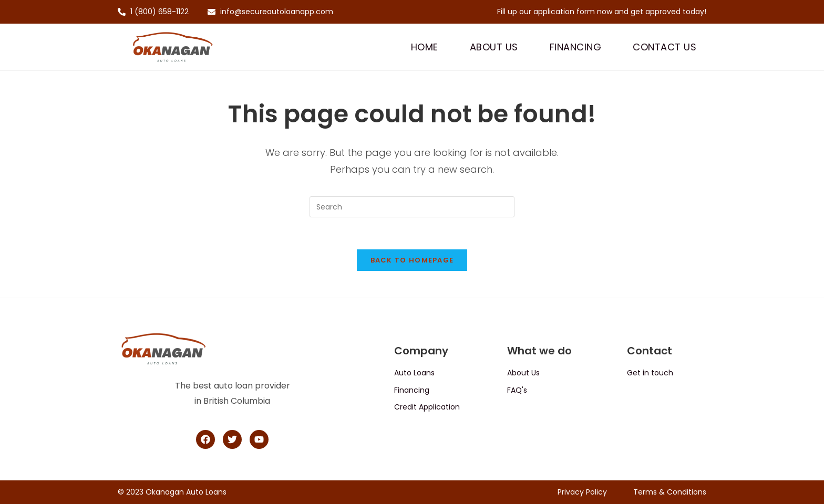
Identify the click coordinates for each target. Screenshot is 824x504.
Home (425, 47)
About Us (494, 47)
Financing (576, 47)
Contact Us (665, 47)
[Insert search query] (412, 207)
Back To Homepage (412, 260)
